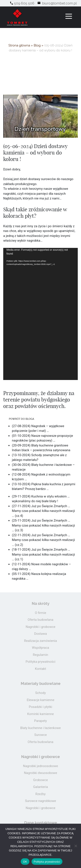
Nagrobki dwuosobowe (40, 773)
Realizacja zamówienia (41, 641)
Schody (40, 693)
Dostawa (40, 634)
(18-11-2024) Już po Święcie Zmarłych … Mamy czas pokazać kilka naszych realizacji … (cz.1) (43, 554)
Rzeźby (40, 794)
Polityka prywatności (41, 662)
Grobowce (41, 780)
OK (25, 862)
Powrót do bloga (21, 419)
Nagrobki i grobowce (41, 627)
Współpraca (40, 648)
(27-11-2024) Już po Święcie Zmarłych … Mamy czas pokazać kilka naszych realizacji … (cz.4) (43, 511)
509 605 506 (24, 3)
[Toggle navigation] (69, 16)
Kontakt (41, 669)
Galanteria (40, 787)
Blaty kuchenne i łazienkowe (40, 728)
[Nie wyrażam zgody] (76, 846)
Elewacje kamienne (41, 700)
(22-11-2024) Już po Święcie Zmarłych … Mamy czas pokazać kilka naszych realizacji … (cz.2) (43, 540)
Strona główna (19, 45)
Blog (37, 45)
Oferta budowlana (40, 620)
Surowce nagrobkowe (41, 801)
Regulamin (40, 655)
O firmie (40, 613)
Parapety (40, 721)
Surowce (41, 735)
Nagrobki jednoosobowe (40, 766)
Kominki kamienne (40, 714)
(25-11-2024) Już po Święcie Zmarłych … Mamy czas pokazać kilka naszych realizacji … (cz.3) (43, 525)
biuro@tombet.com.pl (59, 3)
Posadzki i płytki (41, 707)
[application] (40, 314)
